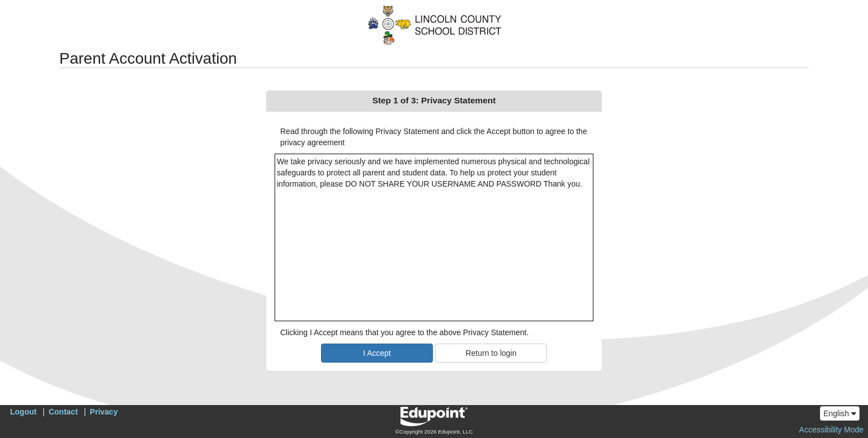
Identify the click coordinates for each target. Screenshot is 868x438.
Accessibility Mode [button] (831, 430)
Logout (23, 412)
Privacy (104, 412)
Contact (63, 412)
